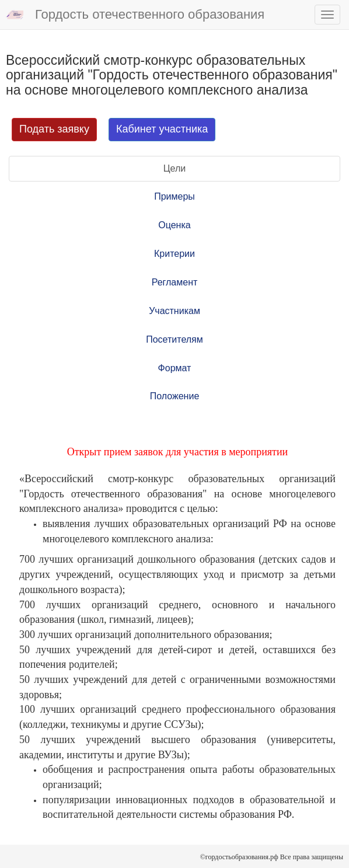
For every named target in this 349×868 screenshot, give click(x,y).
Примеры (175, 196)
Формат (175, 368)
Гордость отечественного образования (135, 15)
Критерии (175, 254)
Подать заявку (54, 129)
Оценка (174, 225)
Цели (175, 168)
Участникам (175, 311)
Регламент (175, 282)
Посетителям (175, 339)
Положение (175, 396)
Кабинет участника (162, 129)
